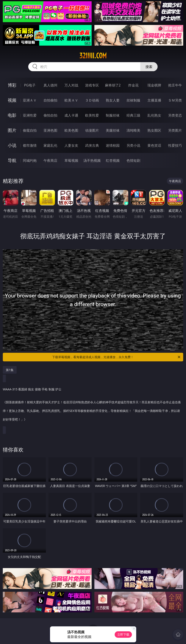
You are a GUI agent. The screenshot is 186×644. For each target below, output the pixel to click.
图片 (12, 130)
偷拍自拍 (50, 115)
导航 (12, 160)
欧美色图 (71, 130)
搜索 (149, 67)
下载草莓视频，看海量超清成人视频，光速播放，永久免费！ (117, 357)
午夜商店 (50, 160)
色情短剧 (133, 160)
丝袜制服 (133, 100)
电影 (12, 115)
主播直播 (154, 100)
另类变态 (175, 115)
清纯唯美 (133, 130)
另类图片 (175, 130)
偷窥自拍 (30, 130)
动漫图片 (92, 130)
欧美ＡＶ (71, 100)
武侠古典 (92, 145)
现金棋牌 (154, 85)
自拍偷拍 (50, 100)
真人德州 (50, 85)
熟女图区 (154, 130)
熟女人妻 (113, 100)
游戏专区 (92, 85)
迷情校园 (113, 145)
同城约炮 (30, 160)
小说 (12, 145)
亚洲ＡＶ (30, 100)
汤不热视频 (92, 160)
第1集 (10, 370)
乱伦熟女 (154, 115)
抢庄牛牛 (175, 85)
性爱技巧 (175, 145)
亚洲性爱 (30, 115)
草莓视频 (71, 160)
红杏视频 (113, 160)
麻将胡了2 (113, 85)
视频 (12, 100)
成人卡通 (71, 115)
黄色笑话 (154, 145)
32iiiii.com (93, 56)
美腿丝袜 (113, 130)
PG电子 (30, 85)
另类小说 (133, 145)
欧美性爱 (92, 115)
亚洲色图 (50, 130)
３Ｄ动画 (92, 100)
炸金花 (133, 85)
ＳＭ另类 (175, 100)
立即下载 (123, 634)
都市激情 (30, 145)
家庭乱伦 (50, 145)
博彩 (12, 85)
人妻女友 (71, 145)
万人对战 (71, 85)
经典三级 (133, 115)
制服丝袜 (113, 115)
